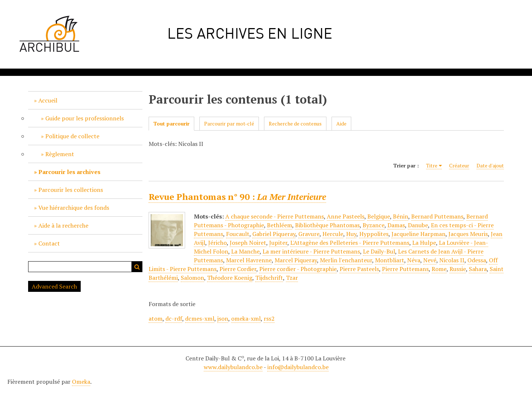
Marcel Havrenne (249, 260)
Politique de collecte (72, 136)
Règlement (60, 154)
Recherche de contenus (295, 123)
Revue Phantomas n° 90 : (237, 197)
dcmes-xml (200, 318)
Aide (341, 123)
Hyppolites (374, 234)
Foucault (238, 234)
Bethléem (280, 225)
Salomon (192, 278)
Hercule (333, 234)
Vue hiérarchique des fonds (74, 208)
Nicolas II (452, 260)
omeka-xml (246, 318)
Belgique (379, 216)
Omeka (81, 382)
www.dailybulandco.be (233, 367)
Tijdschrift (269, 278)
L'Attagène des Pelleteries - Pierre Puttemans (350, 243)
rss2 (269, 318)
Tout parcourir (171, 123)
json (223, 318)
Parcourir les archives (69, 172)
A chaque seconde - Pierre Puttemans (275, 216)
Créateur (459, 165)
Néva (414, 260)
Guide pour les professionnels (85, 118)
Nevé (430, 260)
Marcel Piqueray (296, 260)
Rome (439, 269)
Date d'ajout (490, 165)
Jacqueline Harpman (418, 234)
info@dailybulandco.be (298, 367)
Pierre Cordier (238, 269)
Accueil (48, 100)
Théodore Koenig (230, 278)
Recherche (137, 267)
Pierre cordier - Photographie (298, 269)
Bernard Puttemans (437, 216)
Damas (396, 225)
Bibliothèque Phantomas (327, 225)
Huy (351, 234)
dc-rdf (174, 318)
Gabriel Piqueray (274, 234)
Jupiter (278, 243)
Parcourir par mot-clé (229, 123)
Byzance (374, 225)
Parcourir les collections (71, 190)
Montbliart (390, 260)
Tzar (292, 278)
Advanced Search (54, 286)
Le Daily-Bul (379, 251)
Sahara (478, 269)
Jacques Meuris (468, 234)
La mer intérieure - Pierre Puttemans (311, 251)
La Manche (245, 251)
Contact (49, 243)
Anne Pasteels (346, 216)
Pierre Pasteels (359, 269)
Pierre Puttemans (405, 269)
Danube (418, 225)
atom (156, 318)
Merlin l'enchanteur (346, 260)
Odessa (477, 260)
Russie (458, 269)
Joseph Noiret (248, 243)
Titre (432, 165)
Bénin (401, 216)
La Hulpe (424, 243)
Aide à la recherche (63, 225)
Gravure (309, 234)
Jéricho (217, 243)
